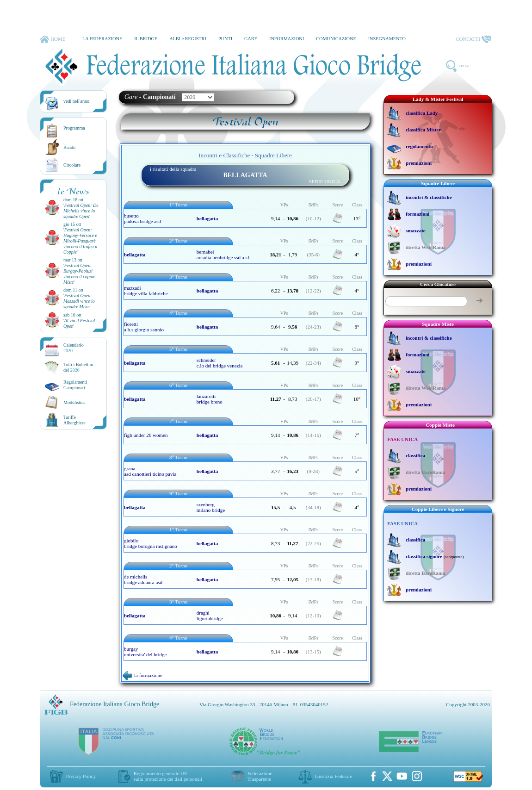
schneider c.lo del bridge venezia (220, 363)
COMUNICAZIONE (336, 39)
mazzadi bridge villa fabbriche (146, 291)
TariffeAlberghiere (74, 420)
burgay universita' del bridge (145, 652)
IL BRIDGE (146, 39)
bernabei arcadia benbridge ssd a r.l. (224, 255)
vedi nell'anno (76, 101)
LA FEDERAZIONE (102, 39)
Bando (69, 147)
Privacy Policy (81, 776)
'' (81, 211)
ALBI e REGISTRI (188, 39)
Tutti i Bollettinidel (78, 367)
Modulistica (74, 402)
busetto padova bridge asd (142, 218)
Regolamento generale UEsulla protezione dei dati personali (168, 776)
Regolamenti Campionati (75, 385)
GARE (251, 39)
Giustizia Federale (334, 776)
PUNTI (225, 39)
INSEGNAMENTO (387, 39)
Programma (74, 128)
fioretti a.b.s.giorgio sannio (144, 327)
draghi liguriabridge (210, 616)
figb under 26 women (146, 435)
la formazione (142, 675)
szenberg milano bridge (211, 507)
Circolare (72, 165)
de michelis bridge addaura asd (143, 579)
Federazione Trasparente (260, 776)
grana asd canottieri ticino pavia (150, 471)
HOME (53, 39)
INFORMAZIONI (287, 39)
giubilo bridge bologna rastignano (151, 543)
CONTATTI (473, 39)
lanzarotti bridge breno (210, 399)
